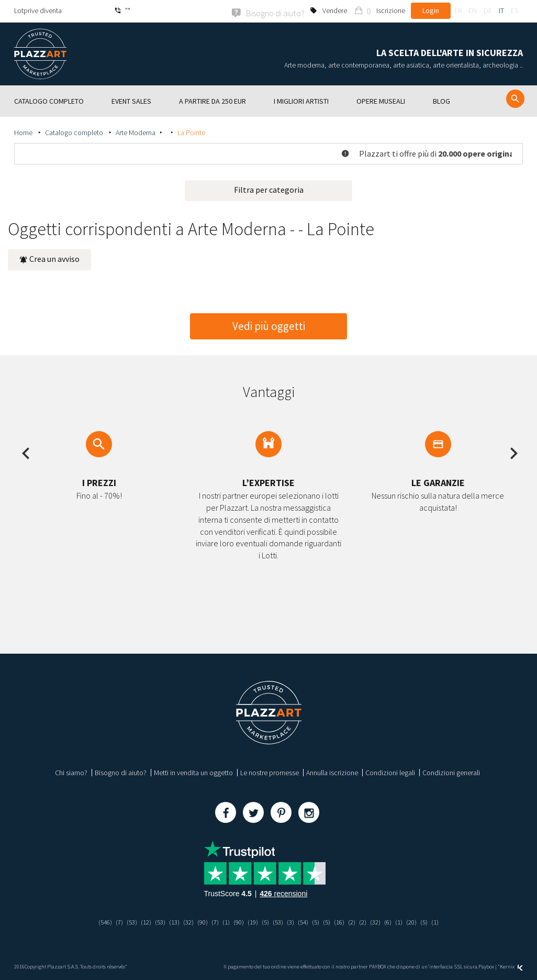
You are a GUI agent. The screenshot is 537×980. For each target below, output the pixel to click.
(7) (110, 921)
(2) (358, 921)
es (514, 10)
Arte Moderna (136, 131)
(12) (139, 921)
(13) (169, 921)
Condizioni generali (451, 772)
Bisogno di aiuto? (121, 772)
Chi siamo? (71, 772)
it (501, 10)
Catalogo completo (75, 131)
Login (431, 10)
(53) (124, 921)
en (473, 10)
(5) (266, 921)
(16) (344, 921)
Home (24, 131)
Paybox (486, 966)
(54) (306, 921)
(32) (184, 921)
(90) (199, 921)
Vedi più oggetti (269, 325)
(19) (253, 921)
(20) (421, 921)
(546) (95, 921)
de (488, 10)
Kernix (511, 966)
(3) (293, 921)
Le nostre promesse (270, 772)
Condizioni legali (390, 772)
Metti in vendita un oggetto (193, 772)
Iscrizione (391, 10)
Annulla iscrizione (332, 772)
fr (458, 10)
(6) (396, 921)
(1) (224, 921)
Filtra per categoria (269, 189)
